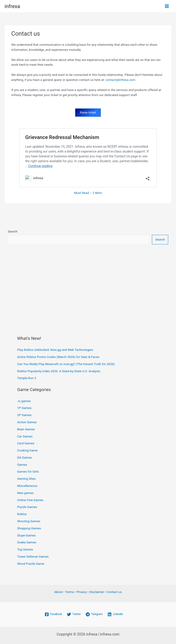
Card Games (26, 443)
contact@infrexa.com (120, 80)
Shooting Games (29, 521)
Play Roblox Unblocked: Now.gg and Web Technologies (55, 350)
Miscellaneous (27, 486)
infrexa (12, 6)
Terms (69, 592)
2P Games (24, 415)
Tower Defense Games (33, 556)
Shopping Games (29, 528)
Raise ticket (88, 112)
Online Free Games (30, 500)
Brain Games (26, 429)
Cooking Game (27, 450)
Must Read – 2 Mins (88, 193)
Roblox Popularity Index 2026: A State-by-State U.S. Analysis (59, 371)
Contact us (114, 592)
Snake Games (27, 542)
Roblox (22, 514)
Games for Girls (28, 471)
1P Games (24, 408)
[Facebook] (53, 614)
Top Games (25, 549)
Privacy (82, 592)
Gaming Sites (26, 479)
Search (13, 231)
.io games (24, 401)
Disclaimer (97, 592)
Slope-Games (26, 535)
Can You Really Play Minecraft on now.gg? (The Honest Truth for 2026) (66, 364)
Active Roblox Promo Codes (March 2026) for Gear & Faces (58, 357)
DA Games (25, 457)
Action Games (27, 422)
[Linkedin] (115, 614)
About (58, 592)
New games (25, 493)
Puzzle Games (27, 507)
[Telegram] (94, 614)
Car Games (25, 436)
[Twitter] (74, 614)
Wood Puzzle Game (31, 563)
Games (22, 464)
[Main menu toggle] (167, 6)
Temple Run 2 (27, 378)
